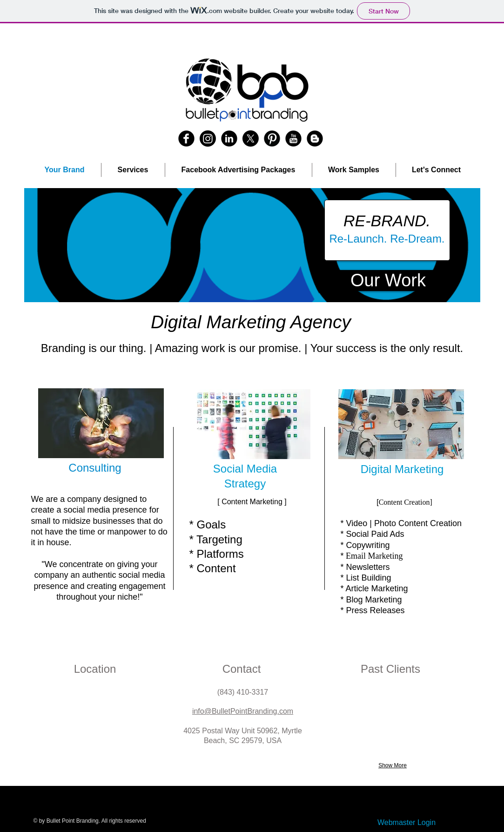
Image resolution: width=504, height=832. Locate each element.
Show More (393, 765)
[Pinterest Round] (272, 139)
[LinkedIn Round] (229, 139)
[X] (251, 139)
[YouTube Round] (293, 139)
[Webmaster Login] (407, 823)
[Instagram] (208, 139)
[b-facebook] (186, 139)
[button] (252, 245)
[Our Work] (388, 281)
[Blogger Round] (315, 139)
